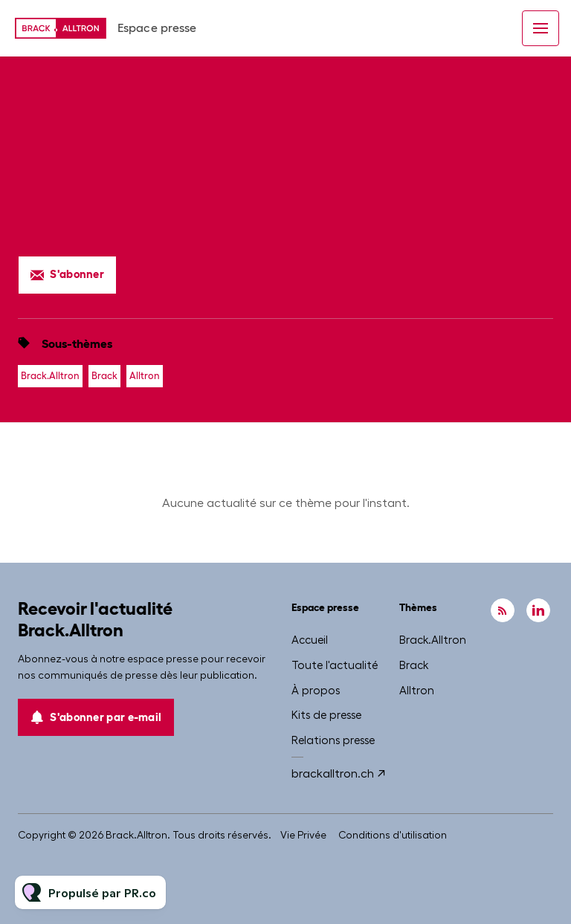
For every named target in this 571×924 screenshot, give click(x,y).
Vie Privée (303, 835)
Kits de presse (326, 715)
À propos (316, 691)
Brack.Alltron (50, 376)
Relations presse (333, 740)
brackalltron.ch (333, 773)
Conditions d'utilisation (393, 835)
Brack (104, 376)
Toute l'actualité (335, 665)
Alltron (145, 376)
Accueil (310, 640)
